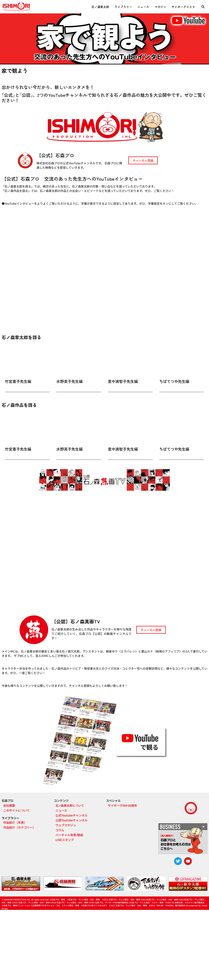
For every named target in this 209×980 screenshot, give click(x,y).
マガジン (160, 7)
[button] (203, 7)
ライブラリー (123, 7)
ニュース (143, 7)
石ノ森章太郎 (100, 7)
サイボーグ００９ (183, 7)
